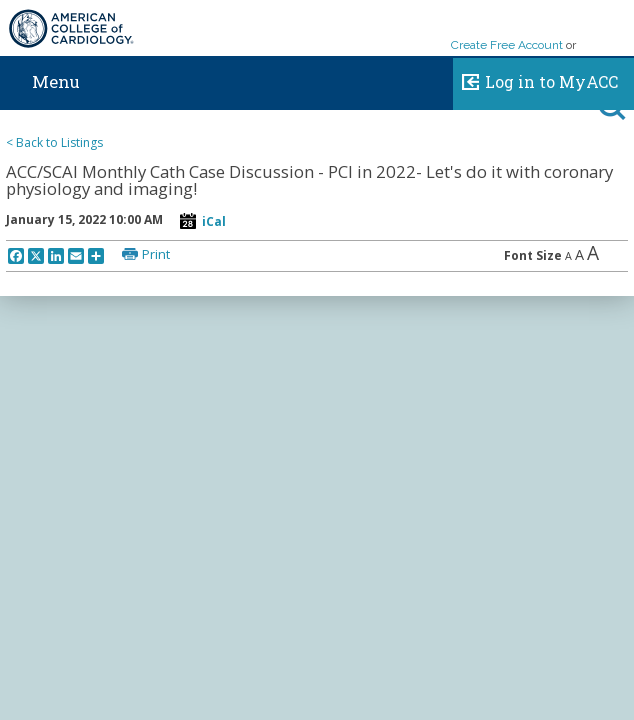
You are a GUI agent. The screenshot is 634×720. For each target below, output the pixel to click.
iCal (214, 221)
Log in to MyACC (535, 79)
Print (156, 254)
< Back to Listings (54, 142)
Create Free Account (507, 45)
